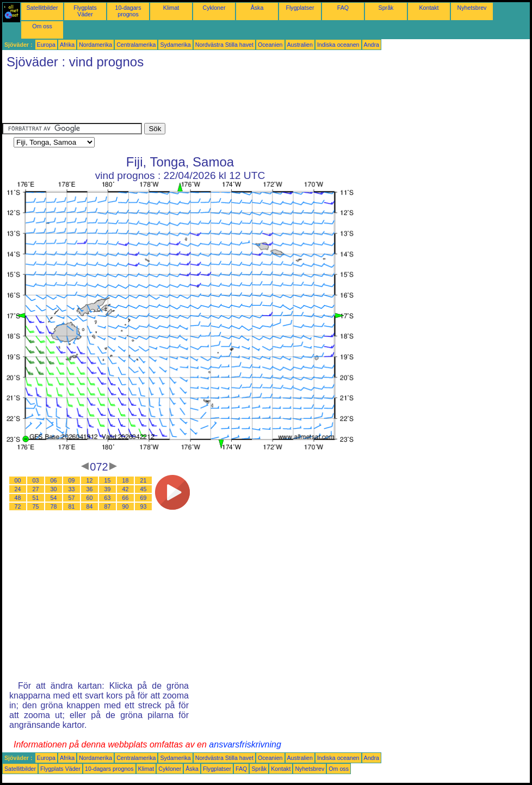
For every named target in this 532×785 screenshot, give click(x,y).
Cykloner (214, 8)
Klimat (171, 8)
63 (108, 498)
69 (144, 498)
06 (54, 480)
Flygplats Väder (85, 11)
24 (18, 489)
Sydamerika (175, 45)
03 (36, 480)
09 (72, 480)
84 (90, 506)
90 (126, 506)
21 (144, 480)
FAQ (343, 8)
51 (36, 498)
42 (126, 489)
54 (54, 498)
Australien (300, 45)
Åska (257, 8)
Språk (386, 8)
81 (72, 506)
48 (18, 498)
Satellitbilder (42, 8)
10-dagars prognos (128, 11)
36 (90, 489)
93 (144, 506)
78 (54, 506)
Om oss (42, 26)
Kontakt (429, 8)
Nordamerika (95, 45)
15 (108, 480)
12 (90, 480)
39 (108, 489)
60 (90, 498)
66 (126, 498)
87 (108, 506)
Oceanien (270, 45)
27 (36, 489)
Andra (372, 45)
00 (18, 480)
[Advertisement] (200, 98)
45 (144, 489)
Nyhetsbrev (472, 8)
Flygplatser (300, 8)
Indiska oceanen (338, 45)
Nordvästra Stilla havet (224, 45)
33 (72, 489)
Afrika (67, 45)
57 (72, 498)
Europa (46, 45)
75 (36, 506)
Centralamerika (136, 45)
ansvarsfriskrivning (245, 744)
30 (54, 489)
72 (18, 506)
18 (126, 480)
